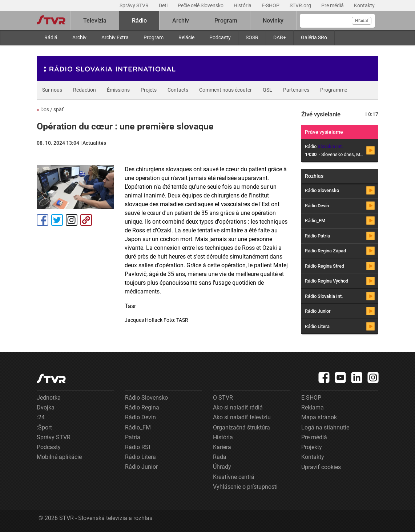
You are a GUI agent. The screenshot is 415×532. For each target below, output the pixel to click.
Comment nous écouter (225, 90)
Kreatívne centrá (234, 477)
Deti (164, 5)
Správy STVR (135, 5)
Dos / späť (50, 109)
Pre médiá (333, 5)
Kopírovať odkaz (86, 220)
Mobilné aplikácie (59, 457)
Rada (220, 457)
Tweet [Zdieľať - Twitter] (57, 220)
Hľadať (362, 21)
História (243, 5)
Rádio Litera (140, 457)
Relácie (186, 37)
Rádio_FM (138, 427)
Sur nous (52, 90)
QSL (267, 90)
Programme (334, 90)
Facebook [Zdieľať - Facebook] (43, 220)
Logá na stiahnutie (325, 427)
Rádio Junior (141, 467)
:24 (41, 417)
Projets (149, 90)
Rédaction (84, 90)
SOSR (252, 37)
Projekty (312, 447)
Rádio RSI (138, 447)
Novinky (273, 21)
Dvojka (46, 407)
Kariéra (222, 447)
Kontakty (364, 5)
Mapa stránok (319, 417)
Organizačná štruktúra (241, 427)
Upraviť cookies (321, 467)
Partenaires (296, 90)
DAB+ (280, 37)
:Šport (44, 427)
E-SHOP (271, 5)
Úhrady (222, 467)
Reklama (313, 407)
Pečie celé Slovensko (201, 5)
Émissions (118, 90)
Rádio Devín (140, 417)
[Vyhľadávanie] (337, 21)
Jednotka (49, 398)
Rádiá (51, 37)
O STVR (223, 398)
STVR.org (301, 5)
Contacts (178, 90)
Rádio (139, 21)
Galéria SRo (314, 37)
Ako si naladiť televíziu (242, 417)
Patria (133, 437)
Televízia (95, 21)
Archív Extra (115, 37)
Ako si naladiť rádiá (238, 407)
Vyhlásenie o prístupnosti (245, 487)
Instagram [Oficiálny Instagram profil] (72, 220)
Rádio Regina (142, 407)
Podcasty (220, 37)
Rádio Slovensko (146, 398)
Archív (79, 37)
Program (154, 37)
